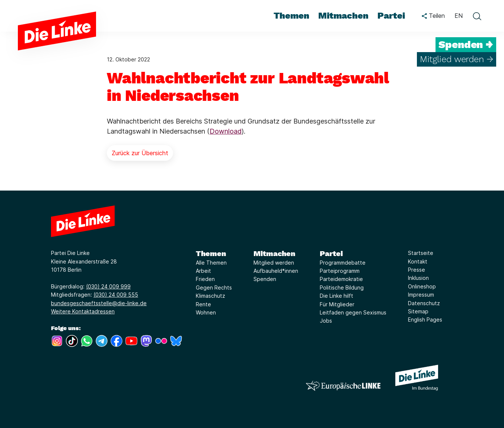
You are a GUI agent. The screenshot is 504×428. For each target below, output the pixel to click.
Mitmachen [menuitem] (343, 16)
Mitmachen (274, 253)
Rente (203, 304)
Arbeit (203, 271)
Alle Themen (211, 263)
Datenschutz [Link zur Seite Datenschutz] (424, 303)
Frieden (205, 279)
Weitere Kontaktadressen (83, 311)
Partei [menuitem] (391, 16)
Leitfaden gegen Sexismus (353, 312)
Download (226, 131)
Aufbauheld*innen (276, 271)
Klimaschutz (210, 296)
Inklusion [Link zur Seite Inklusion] (418, 278)
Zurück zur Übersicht (140, 153)
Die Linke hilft (336, 296)
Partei (331, 253)
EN (459, 16)
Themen (211, 253)
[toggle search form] (477, 16)
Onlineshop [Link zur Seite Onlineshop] (422, 286)
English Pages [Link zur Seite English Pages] (425, 320)
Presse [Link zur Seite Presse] (417, 270)
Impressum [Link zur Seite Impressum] (421, 295)
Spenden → (466, 45)
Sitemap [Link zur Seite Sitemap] (418, 311)
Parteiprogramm (340, 271)
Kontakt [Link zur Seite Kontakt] (418, 261)
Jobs (326, 321)
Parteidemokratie (341, 279)
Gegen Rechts (214, 288)
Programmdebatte (343, 263)
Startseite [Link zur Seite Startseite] (421, 253)
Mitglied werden (274, 263)
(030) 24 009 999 (108, 286)
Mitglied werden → (457, 59)
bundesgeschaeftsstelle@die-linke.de (99, 303)
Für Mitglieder (337, 304)
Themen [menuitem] (291, 16)
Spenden (265, 279)
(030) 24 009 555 (116, 295)
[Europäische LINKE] (343, 386)
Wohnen (206, 312)
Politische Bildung (342, 288)
